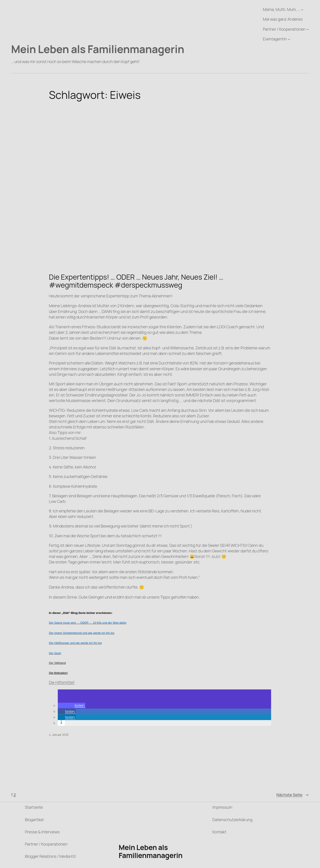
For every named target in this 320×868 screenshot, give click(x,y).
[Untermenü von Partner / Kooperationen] (308, 29)
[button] (72, 705)
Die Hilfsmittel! (62, 682)
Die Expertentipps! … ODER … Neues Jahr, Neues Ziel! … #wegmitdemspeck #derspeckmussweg (136, 281)
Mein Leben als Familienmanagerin (98, 49)
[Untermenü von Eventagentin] (289, 39)
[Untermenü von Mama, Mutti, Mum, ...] (302, 9)
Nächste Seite (293, 795)
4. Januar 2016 (59, 735)
